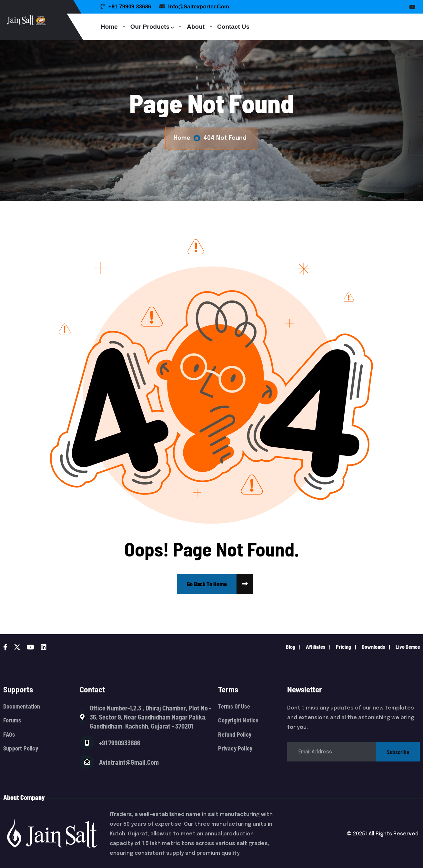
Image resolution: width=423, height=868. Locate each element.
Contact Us (233, 27)
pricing (343, 647)
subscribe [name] (398, 752)
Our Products (150, 27)
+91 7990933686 (120, 743)
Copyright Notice (238, 720)
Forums (12, 720)
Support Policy (21, 748)
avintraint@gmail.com (129, 762)
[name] (207, 584)
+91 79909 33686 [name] (126, 7)
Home (109, 27)
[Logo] (52, 20)
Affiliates (316, 647)
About (196, 27)
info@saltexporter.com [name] (194, 7)
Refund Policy (235, 735)
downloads (373, 647)
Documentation (22, 706)
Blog (291, 647)
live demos (408, 647)
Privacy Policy (235, 748)
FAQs (9, 735)
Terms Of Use (234, 706)
